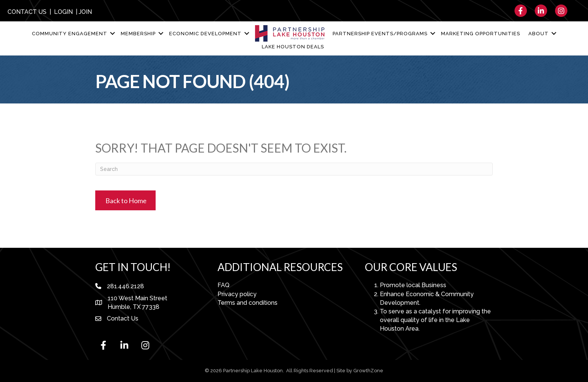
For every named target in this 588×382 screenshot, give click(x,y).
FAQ (223, 285)
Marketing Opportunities (481, 34)
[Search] (294, 169)
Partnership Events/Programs (380, 34)
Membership (138, 34)
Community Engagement (70, 34)
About (538, 34)
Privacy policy (237, 294)
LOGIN (63, 12)
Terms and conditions (247, 303)
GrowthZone (368, 371)
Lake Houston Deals (293, 47)
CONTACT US (27, 12)
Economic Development (205, 34)
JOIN (85, 12)
